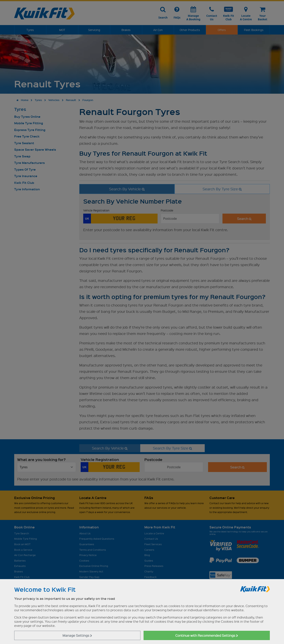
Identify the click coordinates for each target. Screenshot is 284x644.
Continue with (207, 635)
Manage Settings (77, 635)
